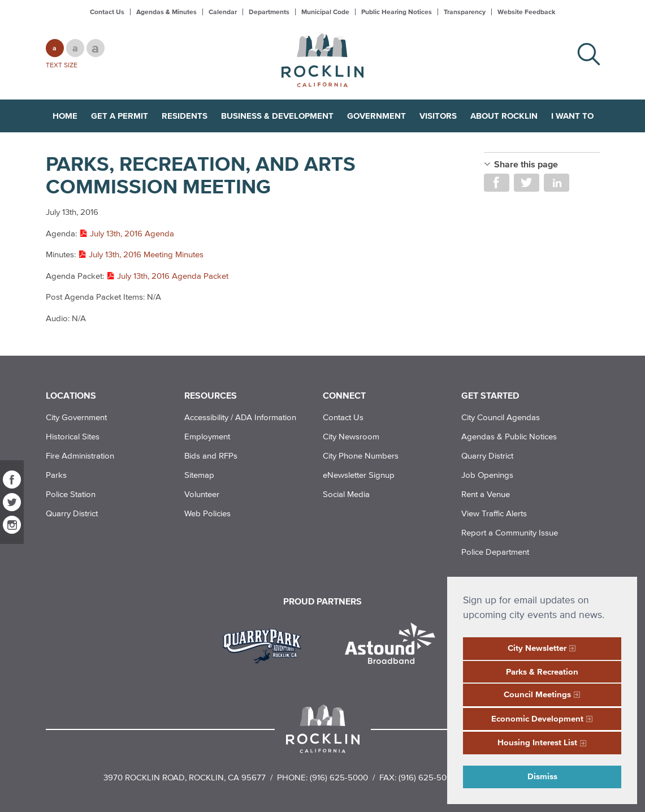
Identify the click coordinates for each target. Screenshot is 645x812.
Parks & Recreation (542, 671)
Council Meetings (537, 694)
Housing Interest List (537, 742)
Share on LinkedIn (557, 183)
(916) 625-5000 (339, 777)
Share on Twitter (527, 183)
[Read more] (266, 645)
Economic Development (537, 718)
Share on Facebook (497, 183)
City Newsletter (537, 648)
